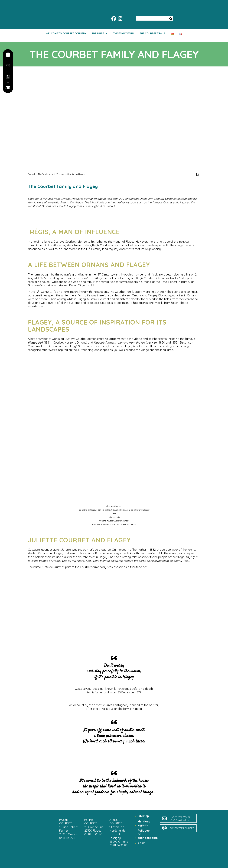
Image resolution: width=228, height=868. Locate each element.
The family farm (124, 33)
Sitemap (143, 816)
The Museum (100, 33)
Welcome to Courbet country (66, 33)
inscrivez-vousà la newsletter (180, 818)
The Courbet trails (153, 33)
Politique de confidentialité (145, 834)
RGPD (141, 843)
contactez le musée (182, 828)
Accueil (31, 174)
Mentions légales (144, 823)
